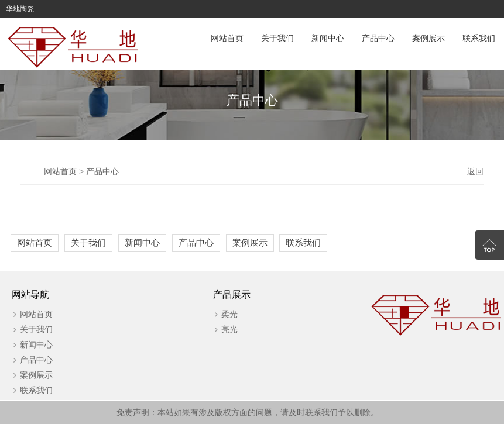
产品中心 (378, 38)
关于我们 (277, 38)
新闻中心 (328, 38)
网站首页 (227, 38)
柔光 (229, 314)
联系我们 (479, 38)
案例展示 (428, 38)
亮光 (229, 329)
